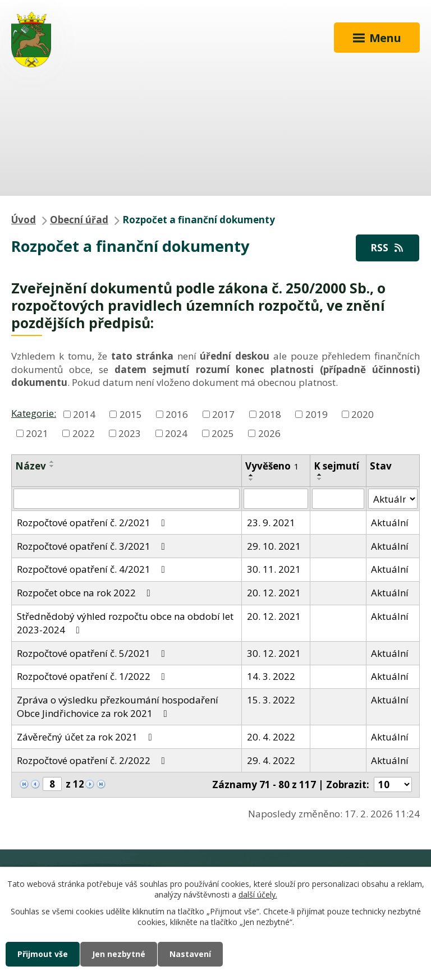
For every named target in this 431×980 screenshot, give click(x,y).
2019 (317, 414)
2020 (363, 414)
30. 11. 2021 (274, 569)
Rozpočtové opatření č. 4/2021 (93, 569)
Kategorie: (34, 413)
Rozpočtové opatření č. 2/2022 (93, 760)
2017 (223, 414)
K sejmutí (336, 466)
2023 (130, 433)
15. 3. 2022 (271, 700)
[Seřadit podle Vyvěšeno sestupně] (251, 480)
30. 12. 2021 (274, 653)
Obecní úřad (79, 220)
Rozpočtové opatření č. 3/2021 (93, 546)
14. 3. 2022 (271, 676)
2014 (84, 414)
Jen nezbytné (119, 954)
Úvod (24, 220)
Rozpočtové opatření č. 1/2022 (93, 676)
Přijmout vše (43, 954)
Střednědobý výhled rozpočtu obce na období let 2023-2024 (125, 623)
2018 (270, 414)
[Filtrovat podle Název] (127, 499)
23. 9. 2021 (271, 523)
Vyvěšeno (272, 466)
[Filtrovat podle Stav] (393, 499)
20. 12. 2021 (274, 593)
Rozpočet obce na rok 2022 (86, 593)
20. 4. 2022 (271, 737)
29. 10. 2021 (274, 546)
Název (31, 466)
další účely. (258, 895)
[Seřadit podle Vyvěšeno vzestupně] (251, 475)
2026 (269, 433)
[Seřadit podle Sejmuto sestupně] (320, 479)
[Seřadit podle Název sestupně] (52, 466)
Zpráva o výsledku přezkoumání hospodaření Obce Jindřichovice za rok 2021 (118, 707)
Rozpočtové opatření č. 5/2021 (93, 653)
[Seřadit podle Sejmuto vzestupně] (320, 475)
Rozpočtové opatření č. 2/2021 (93, 523)
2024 (176, 433)
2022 (84, 433)
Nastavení (190, 954)
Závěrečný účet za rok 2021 (87, 737)
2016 (177, 414)
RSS (388, 248)
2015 (131, 414)
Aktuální (390, 523)
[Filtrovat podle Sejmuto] (338, 499)
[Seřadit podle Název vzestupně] (52, 462)
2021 (37, 433)
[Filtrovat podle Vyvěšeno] (276, 499)
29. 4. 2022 (271, 760)
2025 (223, 433)
